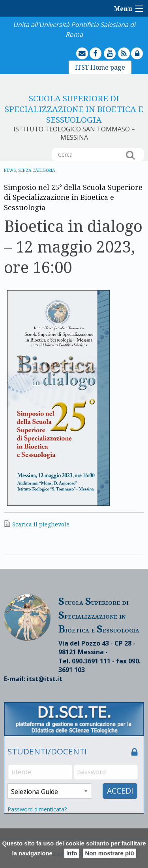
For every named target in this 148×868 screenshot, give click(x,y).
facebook (103, 48)
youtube (117, 48)
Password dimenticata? (37, 809)
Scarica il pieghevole (41, 524)
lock (143, 48)
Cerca (130, 155)
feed (130, 48)
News (10, 170)
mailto (89, 48)
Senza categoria (37, 170)
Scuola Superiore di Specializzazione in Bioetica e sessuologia (74, 109)
